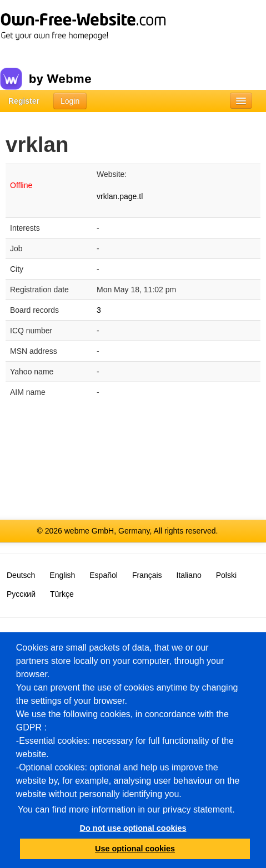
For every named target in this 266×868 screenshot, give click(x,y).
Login (70, 101)
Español (104, 575)
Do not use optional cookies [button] (133, 828)
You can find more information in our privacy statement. (126, 809)
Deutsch (21, 575)
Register (24, 101)
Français (147, 575)
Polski (226, 575)
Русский (21, 594)
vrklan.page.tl (120, 196)
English (62, 575)
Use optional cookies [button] (135, 849)
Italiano (189, 575)
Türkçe (62, 594)
